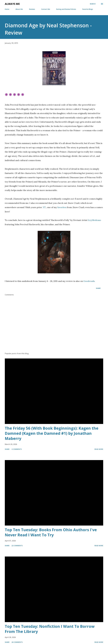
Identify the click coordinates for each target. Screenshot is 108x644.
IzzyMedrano (94, 220)
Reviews (32, 9)
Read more (99, 449)
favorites (62, 207)
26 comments (17, 642)
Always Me (12, 4)
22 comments (17, 546)
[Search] (93, 4)
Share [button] (98, 288)
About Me (19, 9)
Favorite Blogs (88, 9)
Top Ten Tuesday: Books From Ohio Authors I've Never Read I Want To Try (51, 532)
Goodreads (89, 281)
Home (7, 9)
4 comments (17, 449)
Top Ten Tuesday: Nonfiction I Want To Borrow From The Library (50, 629)
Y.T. (44, 207)
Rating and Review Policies (66, 9)
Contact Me (46, 9)
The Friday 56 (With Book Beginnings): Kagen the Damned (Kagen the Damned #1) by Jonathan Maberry (52, 433)
